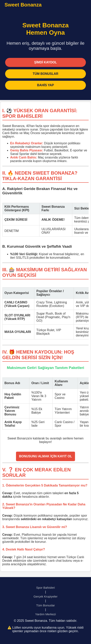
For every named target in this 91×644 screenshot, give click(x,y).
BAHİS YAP (45, 85)
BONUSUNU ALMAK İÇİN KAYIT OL (45, 456)
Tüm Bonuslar (45, 605)
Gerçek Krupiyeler (46, 596)
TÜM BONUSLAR (46, 74)
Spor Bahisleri (45, 588)
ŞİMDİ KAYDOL (45, 62)
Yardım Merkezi (45, 614)
